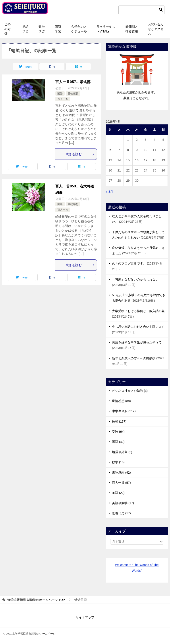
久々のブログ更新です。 (129, 263)
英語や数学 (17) (123, 503)
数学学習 (42, 29)
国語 (60, 93)
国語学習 (58, 29)
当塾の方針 (8, 29)
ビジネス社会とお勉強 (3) (130, 391)
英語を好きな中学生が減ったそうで (137, 342)
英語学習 (25, 29)
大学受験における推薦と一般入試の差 (138, 311)
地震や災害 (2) (122, 452)
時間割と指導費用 (132, 29)
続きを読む (80, 154)
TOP (36, 600)
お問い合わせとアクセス (156, 29)
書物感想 (73, 93)
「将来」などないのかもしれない (135, 279)
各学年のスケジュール (79, 29)
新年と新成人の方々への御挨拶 (134, 358)
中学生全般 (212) (124, 411)
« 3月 (109, 192)
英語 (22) (118, 493)
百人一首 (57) (121, 483)
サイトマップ (85, 617)
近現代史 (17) (121, 513)
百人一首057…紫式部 (73, 82)
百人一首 (63, 99)
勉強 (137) (119, 421)
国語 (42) (118, 442)
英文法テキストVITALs (106, 29)
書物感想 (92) (121, 473)
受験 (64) (118, 432)
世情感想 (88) (121, 401)
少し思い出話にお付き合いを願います (138, 327)
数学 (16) (118, 462)
